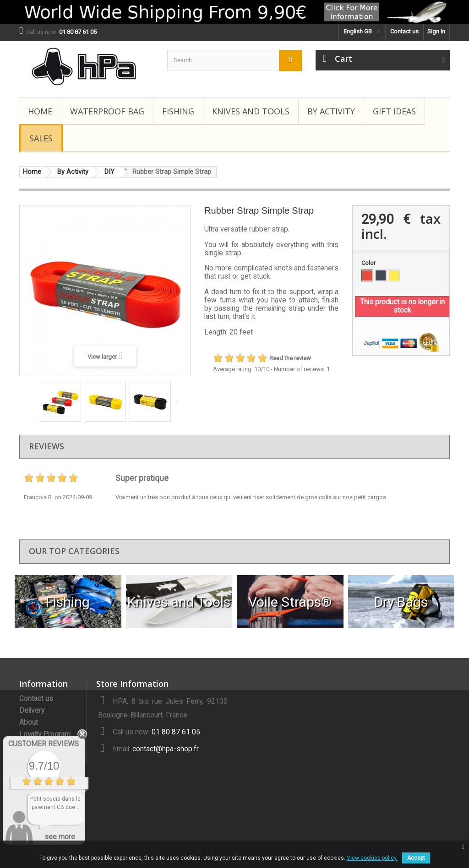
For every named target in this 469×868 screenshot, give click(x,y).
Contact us (404, 31)
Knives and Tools (251, 111)
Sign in (436, 31)
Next (179, 403)
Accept (416, 858)
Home (40, 111)
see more (60, 837)
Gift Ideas (394, 111)
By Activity (331, 111)
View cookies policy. (372, 858)
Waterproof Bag (107, 111)
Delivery (32, 711)
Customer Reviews (44, 744)
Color (369, 263)
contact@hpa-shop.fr (166, 749)
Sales (41, 138)
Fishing (178, 111)
